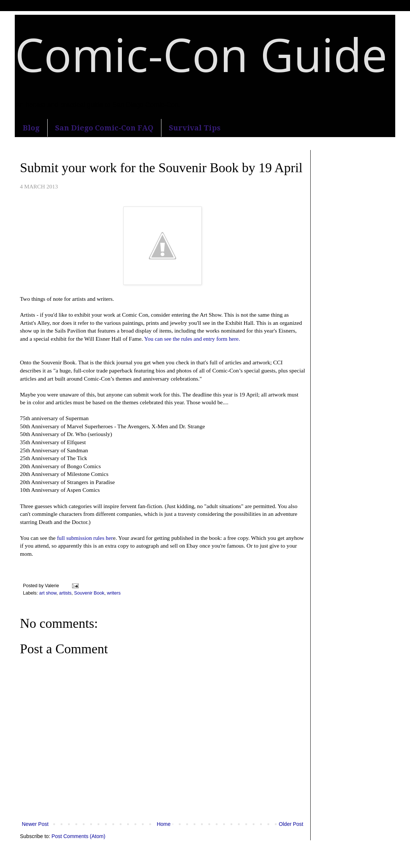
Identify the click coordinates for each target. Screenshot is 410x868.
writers (114, 593)
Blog (31, 128)
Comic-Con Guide (201, 54)
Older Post (291, 824)
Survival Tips (195, 128)
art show (48, 593)
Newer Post (35, 824)
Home (163, 824)
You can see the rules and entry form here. (192, 339)
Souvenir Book (89, 593)
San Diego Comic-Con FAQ (104, 128)
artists (65, 593)
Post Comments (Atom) (78, 836)
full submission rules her (84, 538)
